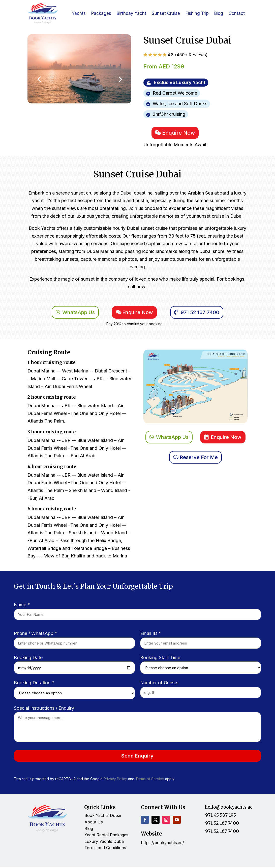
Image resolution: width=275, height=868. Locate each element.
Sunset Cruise (166, 13)
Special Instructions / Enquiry (44, 709)
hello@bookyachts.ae (229, 808)
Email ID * (151, 635)
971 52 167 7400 (200, 314)
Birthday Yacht (131, 13)
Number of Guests (159, 684)
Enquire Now (179, 133)
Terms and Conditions (105, 849)
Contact (237, 13)
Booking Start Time (160, 659)
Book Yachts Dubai (103, 817)
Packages (101, 13)
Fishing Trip (197, 13)
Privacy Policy (116, 780)
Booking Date (28, 659)
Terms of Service (150, 780)
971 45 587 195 (221, 817)
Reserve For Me (199, 459)
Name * (22, 606)
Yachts (79, 13)
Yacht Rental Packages (106, 836)
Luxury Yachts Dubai (104, 843)
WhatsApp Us (79, 314)
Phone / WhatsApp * (36, 635)
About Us (94, 823)
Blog (219, 13)
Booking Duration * (34, 684)
